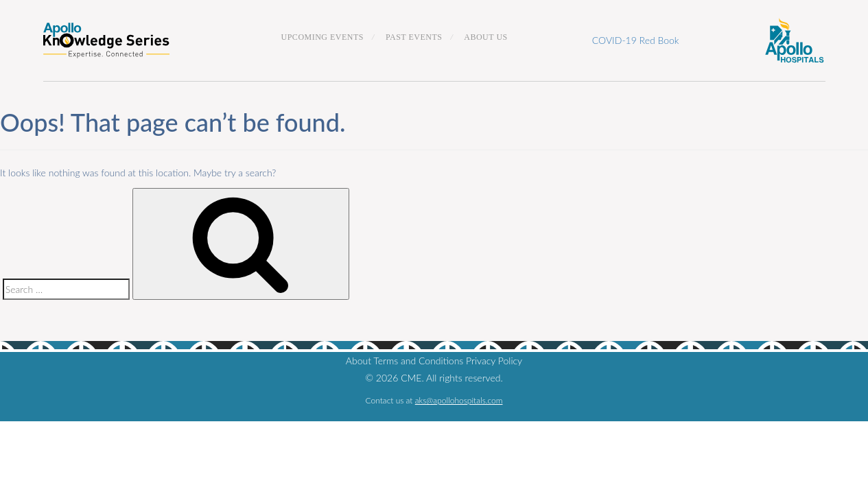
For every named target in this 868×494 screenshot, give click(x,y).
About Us (485, 37)
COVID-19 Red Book (636, 40)
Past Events (414, 37)
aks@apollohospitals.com (459, 400)
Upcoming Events (323, 37)
